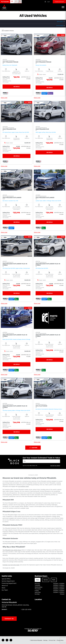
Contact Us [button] (9, 619)
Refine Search (60, 22)
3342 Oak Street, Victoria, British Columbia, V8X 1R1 (15, 606)
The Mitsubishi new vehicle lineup (12, 550)
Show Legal (4, 98)
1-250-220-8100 (26, 609)
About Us (5, 585)
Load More (33, 448)
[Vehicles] (41, 461)
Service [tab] (46, 580)
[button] (5, 2)
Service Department (8, 581)
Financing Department (9, 583)
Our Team (5, 590)
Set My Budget (60, 25)
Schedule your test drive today (11, 565)
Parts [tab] (54, 580)
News (3, 588)
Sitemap (45, 640)
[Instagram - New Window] (11, 640)
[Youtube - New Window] (7, 640)
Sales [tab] (38, 580)
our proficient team (23, 486)
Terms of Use (52, 640)
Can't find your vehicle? (55, 466)
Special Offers (6, 579)
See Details (17, 87)
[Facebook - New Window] (3, 640)
